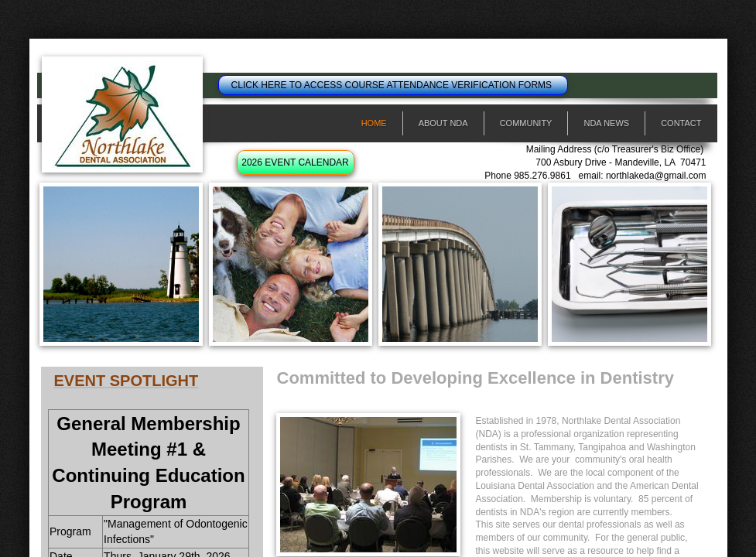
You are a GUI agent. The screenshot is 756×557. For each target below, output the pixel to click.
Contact (681, 123)
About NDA (443, 123)
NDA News (606, 123)
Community (526, 123)
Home (374, 123)
